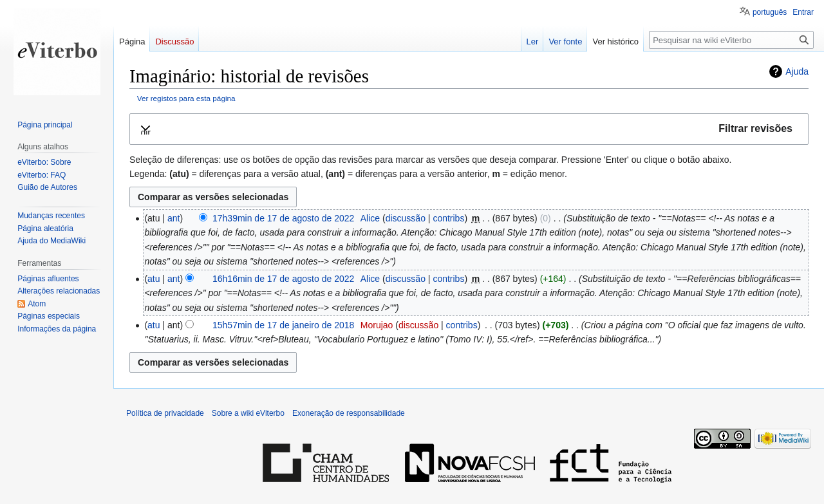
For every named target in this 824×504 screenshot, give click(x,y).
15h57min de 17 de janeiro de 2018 (283, 325)
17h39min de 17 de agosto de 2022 (283, 218)
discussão (406, 218)
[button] (469, 129)
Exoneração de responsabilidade (349, 413)
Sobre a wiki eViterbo (248, 413)
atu (154, 279)
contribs (448, 218)
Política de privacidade (165, 413)
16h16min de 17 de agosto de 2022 (283, 279)
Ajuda (797, 71)
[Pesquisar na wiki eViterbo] (731, 40)
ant (173, 218)
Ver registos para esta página (186, 98)
